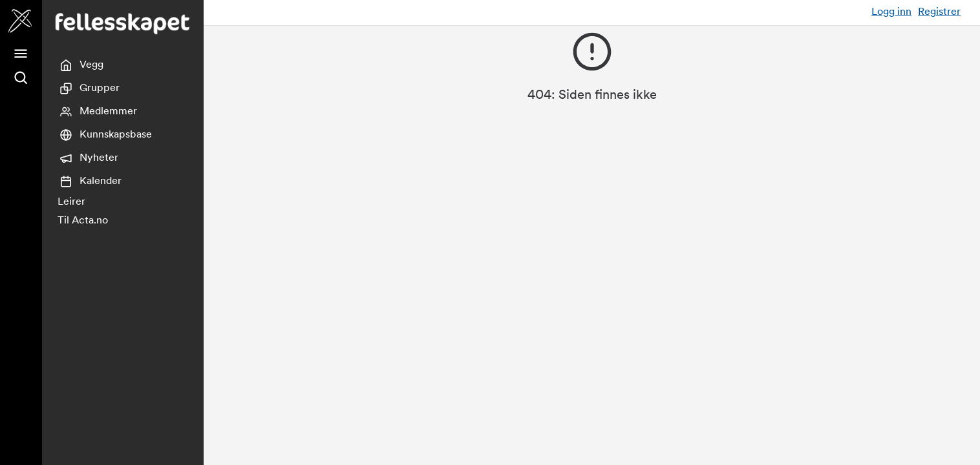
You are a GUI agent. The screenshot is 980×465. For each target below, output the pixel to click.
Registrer (939, 12)
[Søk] (21, 78)
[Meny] (21, 54)
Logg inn (891, 12)
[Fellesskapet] (21, 21)
